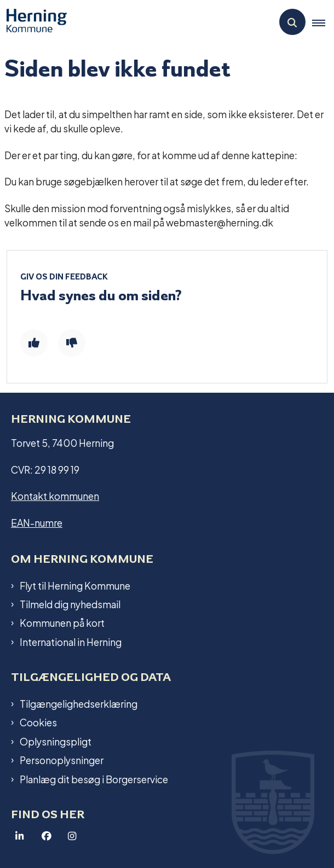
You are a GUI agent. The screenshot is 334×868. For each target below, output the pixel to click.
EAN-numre (37, 522)
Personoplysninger (62, 760)
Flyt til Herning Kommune (75, 585)
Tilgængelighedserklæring (79, 703)
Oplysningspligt (56, 741)
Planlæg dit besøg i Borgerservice (94, 779)
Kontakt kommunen (55, 495)
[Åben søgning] (292, 22)
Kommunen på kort (62, 622)
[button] (323, 22)
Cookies (38, 722)
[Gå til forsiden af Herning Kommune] (33, 22)
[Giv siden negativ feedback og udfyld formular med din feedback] (72, 343)
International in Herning (71, 642)
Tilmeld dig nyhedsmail (70, 604)
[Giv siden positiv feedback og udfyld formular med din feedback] (34, 343)
